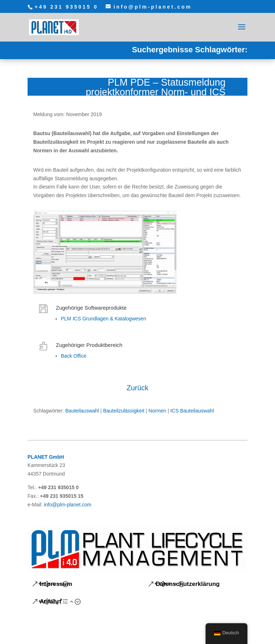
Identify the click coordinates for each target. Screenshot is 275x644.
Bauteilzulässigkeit (124, 411)
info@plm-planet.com (68, 505)
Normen (157, 411)
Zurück (137, 388)
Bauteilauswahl (82, 411)
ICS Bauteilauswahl (192, 411)
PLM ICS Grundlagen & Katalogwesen (103, 319)
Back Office (74, 356)
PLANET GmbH (46, 457)
